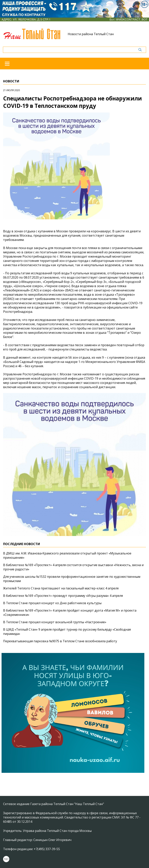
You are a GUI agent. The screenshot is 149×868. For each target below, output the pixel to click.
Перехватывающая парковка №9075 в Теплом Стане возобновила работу (60, 641)
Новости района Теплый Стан (91, 34)
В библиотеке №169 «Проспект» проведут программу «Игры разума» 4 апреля (63, 596)
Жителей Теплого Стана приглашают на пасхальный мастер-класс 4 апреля (61, 588)
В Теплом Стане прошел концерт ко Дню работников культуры (52, 603)
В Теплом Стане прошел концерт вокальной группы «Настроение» (55, 622)
